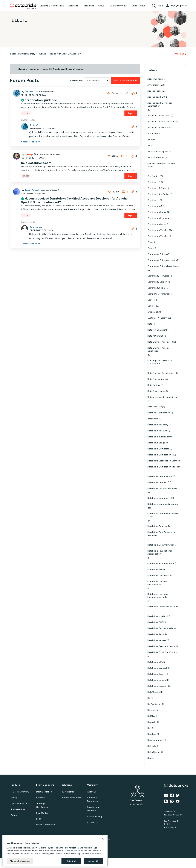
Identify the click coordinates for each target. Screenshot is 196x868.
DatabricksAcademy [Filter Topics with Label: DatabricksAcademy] (158, 686)
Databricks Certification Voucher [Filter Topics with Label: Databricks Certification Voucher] (164, 467)
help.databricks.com (36, 163)
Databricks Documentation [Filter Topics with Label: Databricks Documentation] (161, 545)
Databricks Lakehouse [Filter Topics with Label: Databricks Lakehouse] (158, 575)
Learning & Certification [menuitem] (52, 6)
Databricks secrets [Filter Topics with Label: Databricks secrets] (157, 640)
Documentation (44, 792)
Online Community (45, 825)
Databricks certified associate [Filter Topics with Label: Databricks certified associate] (162, 488)
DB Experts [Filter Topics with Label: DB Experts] (153, 710)
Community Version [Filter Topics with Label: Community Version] (157, 282)
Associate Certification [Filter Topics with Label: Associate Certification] (159, 115)
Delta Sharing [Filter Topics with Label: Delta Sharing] (154, 752)
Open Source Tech (20, 803)
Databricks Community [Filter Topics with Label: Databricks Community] (159, 498)
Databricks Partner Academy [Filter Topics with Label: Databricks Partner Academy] (162, 628)
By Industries (68, 792)
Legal (39, 819)
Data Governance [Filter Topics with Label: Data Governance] (156, 391)
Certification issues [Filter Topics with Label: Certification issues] (157, 224)
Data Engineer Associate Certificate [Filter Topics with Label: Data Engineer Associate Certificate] (160, 349)
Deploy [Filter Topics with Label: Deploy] (151, 758)
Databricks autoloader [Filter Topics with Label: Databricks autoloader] (159, 437)
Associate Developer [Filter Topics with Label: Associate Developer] (158, 127)
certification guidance (41, 100)
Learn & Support (45, 785)
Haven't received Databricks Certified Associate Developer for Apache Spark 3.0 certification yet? (74, 200)
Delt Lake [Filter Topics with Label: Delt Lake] (152, 746)
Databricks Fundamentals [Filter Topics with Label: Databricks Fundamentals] (160, 563)
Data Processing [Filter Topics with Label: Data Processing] (155, 407)
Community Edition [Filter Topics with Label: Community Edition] (157, 254)
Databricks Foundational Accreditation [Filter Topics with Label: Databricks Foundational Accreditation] (160, 552)
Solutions (67, 785)
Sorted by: (76, 81)
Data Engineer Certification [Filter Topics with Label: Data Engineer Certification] (161, 373)
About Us (92, 792)
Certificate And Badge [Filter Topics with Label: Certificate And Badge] (158, 194)
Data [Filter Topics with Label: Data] (150, 324)
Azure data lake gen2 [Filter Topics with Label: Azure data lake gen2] (158, 151)
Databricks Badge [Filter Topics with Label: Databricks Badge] (156, 443)
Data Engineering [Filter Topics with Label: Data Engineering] (156, 379)
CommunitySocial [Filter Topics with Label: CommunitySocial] (156, 288)
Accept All (93, 861)
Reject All (71, 861)
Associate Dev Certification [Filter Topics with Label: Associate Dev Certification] (161, 121)
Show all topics (74, 69)
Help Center (42, 813)
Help (161, 6)
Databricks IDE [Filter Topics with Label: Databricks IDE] (155, 569)
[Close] (103, 839)
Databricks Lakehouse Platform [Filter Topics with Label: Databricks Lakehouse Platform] (163, 607)
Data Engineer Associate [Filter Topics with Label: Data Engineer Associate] (160, 342)
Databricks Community (23, 6)
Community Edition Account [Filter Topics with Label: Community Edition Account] (162, 260)
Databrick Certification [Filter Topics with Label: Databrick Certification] (159, 413)
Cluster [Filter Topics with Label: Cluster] (151, 248)
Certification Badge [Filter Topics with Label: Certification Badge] (157, 212)
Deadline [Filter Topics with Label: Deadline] (152, 734)
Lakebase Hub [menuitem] (139, 6)
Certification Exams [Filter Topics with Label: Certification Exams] (157, 218)
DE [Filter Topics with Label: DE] (149, 728)
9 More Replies (29, 142)
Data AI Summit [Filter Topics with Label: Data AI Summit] (155, 336)
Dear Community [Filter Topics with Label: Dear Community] (156, 740)
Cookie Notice (71, 851)
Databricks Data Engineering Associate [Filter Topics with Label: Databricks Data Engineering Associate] (161, 534)
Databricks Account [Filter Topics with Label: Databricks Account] (157, 431)
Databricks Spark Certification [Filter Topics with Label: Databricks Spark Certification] (162, 652)
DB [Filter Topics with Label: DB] (149, 698)
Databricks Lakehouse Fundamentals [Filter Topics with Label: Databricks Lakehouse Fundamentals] (158, 583)
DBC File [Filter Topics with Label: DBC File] (151, 716)
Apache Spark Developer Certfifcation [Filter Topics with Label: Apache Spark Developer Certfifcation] (160, 104)
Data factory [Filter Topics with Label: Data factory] (154, 385)
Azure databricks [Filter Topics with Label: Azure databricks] (156, 157)
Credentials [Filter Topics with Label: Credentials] (153, 312)
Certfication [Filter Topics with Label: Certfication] (153, 176)
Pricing (14, 798)
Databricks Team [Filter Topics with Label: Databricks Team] (156, 674)
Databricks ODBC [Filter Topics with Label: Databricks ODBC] (156, 622)
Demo (14, 815)
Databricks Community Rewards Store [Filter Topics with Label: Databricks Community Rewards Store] (163, 515)
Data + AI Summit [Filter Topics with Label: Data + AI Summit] (156, 330)
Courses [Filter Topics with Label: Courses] (152, 306)
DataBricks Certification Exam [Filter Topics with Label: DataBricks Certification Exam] (162, 461)
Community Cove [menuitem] (119, 6)
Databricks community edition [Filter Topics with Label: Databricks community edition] (163, 504)
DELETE (42, 54)
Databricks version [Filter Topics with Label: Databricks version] (157, 680)
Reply (131, 113)
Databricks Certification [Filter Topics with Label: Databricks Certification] (159, 455)
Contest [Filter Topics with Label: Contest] (152, 300)
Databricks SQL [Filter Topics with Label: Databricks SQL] (155, 662)
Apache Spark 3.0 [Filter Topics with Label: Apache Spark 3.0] (156, 97)
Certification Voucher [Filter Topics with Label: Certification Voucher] (158, 230)
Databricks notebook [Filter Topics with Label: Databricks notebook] (158, 616)
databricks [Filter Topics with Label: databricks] (153, 419)
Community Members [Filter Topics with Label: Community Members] (158, 276)
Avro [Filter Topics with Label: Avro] (150, 139)
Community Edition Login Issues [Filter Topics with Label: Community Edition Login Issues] (163, 266)
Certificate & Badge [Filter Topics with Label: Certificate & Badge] (157, 188)
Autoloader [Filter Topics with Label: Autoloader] (153, 133)
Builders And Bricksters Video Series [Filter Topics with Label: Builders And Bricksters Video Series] (162, 165)
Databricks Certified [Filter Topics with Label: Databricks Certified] (157, 482)
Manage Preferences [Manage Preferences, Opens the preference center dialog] (20, 861)
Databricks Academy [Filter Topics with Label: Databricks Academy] (158, 425)
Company (92, 785)
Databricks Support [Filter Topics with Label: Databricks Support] (157, 668)
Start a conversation (125, 80)
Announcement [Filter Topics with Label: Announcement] (155, 85)
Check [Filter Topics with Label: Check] (151, 242)
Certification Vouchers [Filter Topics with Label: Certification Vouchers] (158, 236)
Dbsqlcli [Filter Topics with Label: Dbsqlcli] (151, 722)
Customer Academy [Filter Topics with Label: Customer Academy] (157, 318)
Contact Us (93, 822)
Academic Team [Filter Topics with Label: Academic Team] (155, 79)
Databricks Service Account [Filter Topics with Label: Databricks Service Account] (161, 646)
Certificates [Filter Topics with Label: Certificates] (153, 200)
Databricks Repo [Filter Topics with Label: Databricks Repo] (156, 634)
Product (15, 785)
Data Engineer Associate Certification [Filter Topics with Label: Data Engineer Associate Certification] (160, 362)
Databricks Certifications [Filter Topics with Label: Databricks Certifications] (160, 476)
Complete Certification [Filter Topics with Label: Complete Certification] (159, 294)
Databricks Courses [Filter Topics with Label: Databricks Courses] (157, 526)
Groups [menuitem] (102, 6)
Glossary (41, 798)
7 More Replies (29, 244)
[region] (55, 851)
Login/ (179, 5)
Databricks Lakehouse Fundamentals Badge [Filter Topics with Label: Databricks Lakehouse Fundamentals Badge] (158, 596)
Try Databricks (18, 809)
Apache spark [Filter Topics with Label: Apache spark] (154, 91)
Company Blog (94, 817)
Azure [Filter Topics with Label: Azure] (150, 145)
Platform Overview (20, 792)
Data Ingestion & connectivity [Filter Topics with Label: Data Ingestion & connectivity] (162, 397)
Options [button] (180, 54)
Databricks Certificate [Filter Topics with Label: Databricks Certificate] (158, 449)
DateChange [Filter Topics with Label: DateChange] (154, 692)
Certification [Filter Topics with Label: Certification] (154, 206)
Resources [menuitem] (89, 6)
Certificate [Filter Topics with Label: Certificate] (153, 182)
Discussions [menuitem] (74, 6)
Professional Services (72, 798)
